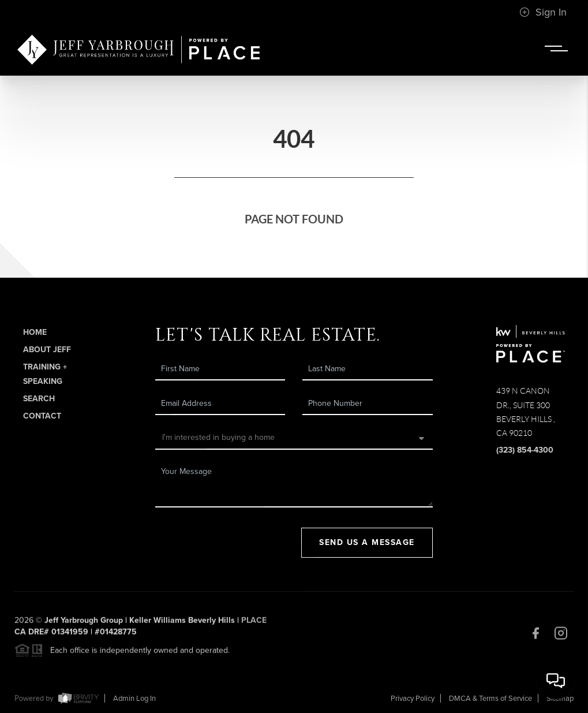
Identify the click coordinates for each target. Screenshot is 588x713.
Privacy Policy (413, 699)
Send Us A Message (367, 542)
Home (35, 332)
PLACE (254, 623)
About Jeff (47, 350)
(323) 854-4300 (525, 450)
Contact (42, 416)
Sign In (543, 12)
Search (39, 399)
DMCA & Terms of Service (490, 699)
